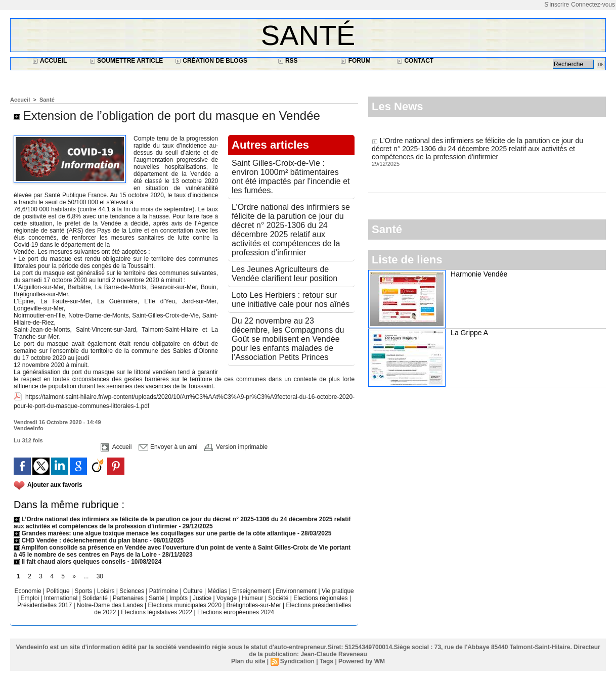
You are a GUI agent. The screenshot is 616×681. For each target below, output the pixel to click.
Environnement (296, 591)
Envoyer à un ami (168, 447)
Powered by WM (362, 661)
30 (100, 576)
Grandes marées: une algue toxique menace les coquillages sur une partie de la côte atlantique (155, 533)
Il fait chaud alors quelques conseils (71, 562)
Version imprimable (236, 447)
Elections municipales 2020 (184, 605)
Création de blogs (211, 61)
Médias (218, 591)
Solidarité (96, 598)
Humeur (253, 598)
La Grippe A (469, 333)
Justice (203, 598)
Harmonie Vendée (479, 274)
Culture (194, 591)
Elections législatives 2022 (157, 612)
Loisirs (107, 591)
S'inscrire (557, 5)
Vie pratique (338, 591)
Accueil (50, 61)
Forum (355, 61)
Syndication (297, 661)
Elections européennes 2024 (236, 612)
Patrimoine (165, 591)
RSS (288, 61)
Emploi (31, 598)
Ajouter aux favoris (55, 485)
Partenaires (129, 598)
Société (278, 598)
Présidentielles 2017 (45, 605)
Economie (29, 591)
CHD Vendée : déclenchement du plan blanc (81, 540)
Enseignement (252, 591)
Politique (59, 591)
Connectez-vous (593, 5)
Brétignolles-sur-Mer (255, 605)
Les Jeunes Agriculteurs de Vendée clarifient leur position (284, 274)
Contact (415, 61)
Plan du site (248, 661)
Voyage (227, 598)
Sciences (133, 591)
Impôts (179, 598)
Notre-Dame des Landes (111, 605)
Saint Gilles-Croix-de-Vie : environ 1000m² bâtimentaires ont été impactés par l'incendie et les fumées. (291, 177)
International (61, 598)
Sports (84, 591)
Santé (308, 35)
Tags (326, 661)
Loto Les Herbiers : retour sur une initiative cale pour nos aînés (291, 300)
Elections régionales (321, 598)
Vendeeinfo (29, 428)
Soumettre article (126, 61)
